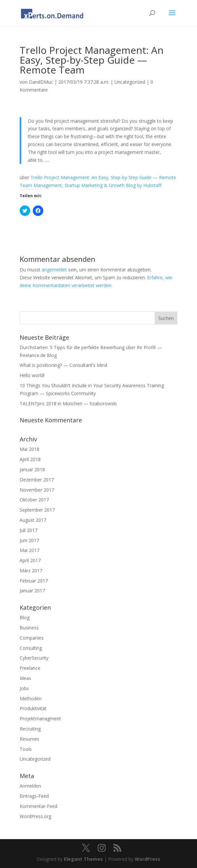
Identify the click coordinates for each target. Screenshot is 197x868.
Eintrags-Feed (34, 796)
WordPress (148, 859)
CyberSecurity (34, 658)
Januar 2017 (32, 591)
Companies (32, 638)
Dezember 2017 (37, 480)
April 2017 (30, 560)
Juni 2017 (29, 540)
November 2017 (37, 490)
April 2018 (30, 459)
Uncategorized (130, 82)
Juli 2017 (29, 530)
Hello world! (32, 375)
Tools (26, 749)
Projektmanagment (40, 719)
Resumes (30, 739)
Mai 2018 (30, 449)
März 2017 (31, 571)
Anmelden (30, 786)
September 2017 (37, 510)
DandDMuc (41, 82)
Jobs (24, 688)
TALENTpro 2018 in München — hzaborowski (68, 403)
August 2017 (33, 520)
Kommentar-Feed (39, 806)
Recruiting (30, 729)
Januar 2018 (32, 469)
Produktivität (33, 708)
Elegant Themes (83, 859)
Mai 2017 (30, 550)
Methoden (31, 699)
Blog (25, 617)
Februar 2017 (34, 581)
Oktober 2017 (34, 500)
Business (29, 628)
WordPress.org (35, 816)
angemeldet (54, 270)
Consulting (31, 648)
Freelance (30, 668)
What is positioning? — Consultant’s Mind (63, 365)
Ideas (25, 678)
